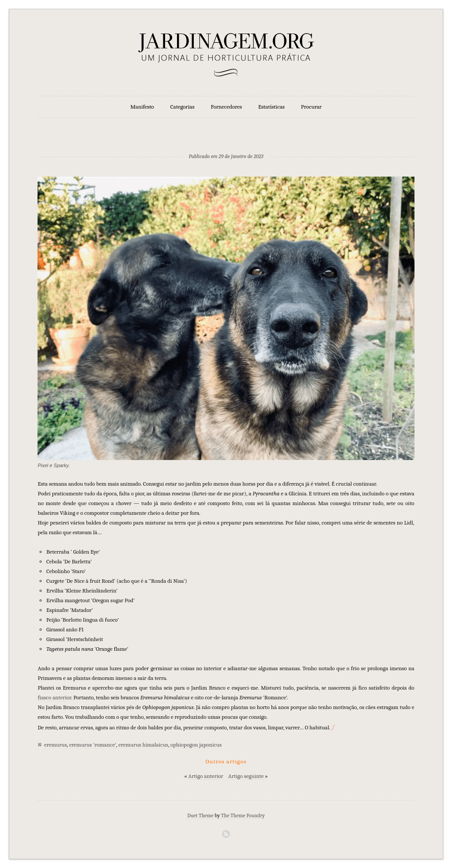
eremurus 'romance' (93, 745)
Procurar (311, 107)
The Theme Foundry (243, 815)
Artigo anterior (206, 776)
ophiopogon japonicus (196, 745)
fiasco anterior (54, 697)
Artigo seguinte (246, 776)
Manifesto (142, 107)
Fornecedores (226, 107)
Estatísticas (271, 107)
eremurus (55, 745)
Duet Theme (200, 815)
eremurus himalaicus (143, 745)
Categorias (183, 107)
